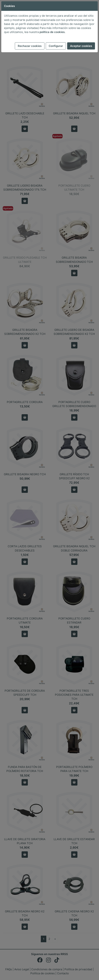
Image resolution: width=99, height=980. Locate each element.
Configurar (56, 46)
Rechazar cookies (30, 46)
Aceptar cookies (81, 46)
